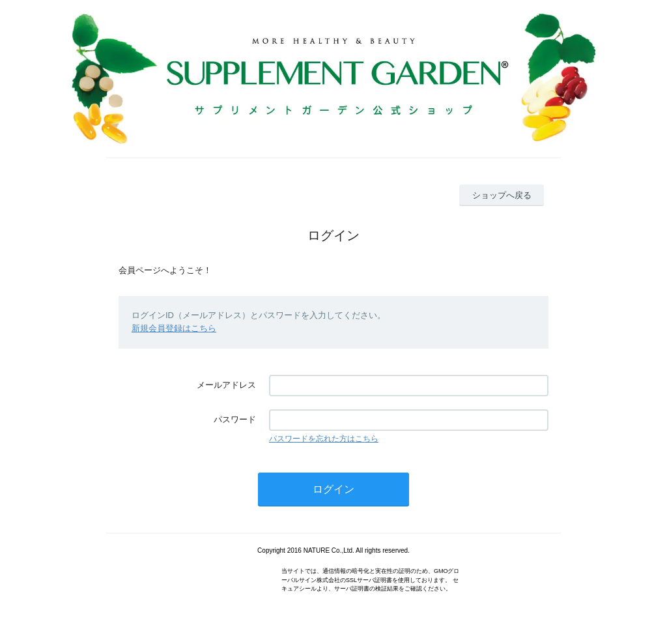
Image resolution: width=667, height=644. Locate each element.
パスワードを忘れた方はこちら (324, 439)
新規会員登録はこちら (174, 328)
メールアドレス (226, 385)
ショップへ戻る (502, 195)
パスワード (235, 419)
